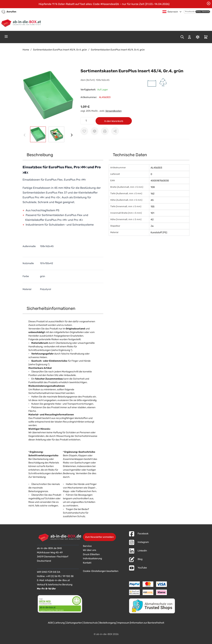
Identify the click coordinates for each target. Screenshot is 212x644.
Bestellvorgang (108, 623)
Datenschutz (91, 623)
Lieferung (59, 623)
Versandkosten (113, 111)
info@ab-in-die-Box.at (57, 580)
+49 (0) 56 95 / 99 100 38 (60, 576)
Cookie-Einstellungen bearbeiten (101, 571)
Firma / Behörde (203, 12)
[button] (48, 95)
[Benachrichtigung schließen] (209, 3)
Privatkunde (190, 12)
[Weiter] (72, 135)
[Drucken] (105, 131)
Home (26, 50)
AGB (50, 623)
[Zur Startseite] (22, 23)
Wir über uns (90, 550)
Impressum (123, 623)
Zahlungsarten (74, 623)
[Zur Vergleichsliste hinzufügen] (95, 131)
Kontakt (87, 563)
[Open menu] (6, 36)
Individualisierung (92, 558)
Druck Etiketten (91, 554)
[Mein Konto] (189, 37)
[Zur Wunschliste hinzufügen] (84, 131)
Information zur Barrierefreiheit (147, 623)
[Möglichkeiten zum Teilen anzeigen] (115, 131)
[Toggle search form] (182, 37)
